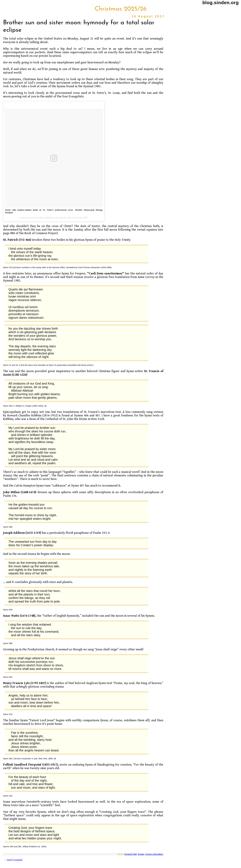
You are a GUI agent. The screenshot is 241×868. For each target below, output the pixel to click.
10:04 (9, 860)
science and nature (154, 854)
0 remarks (18, 860)
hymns (141, 854)
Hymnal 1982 (131, 854)
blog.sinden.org (221, 3)
